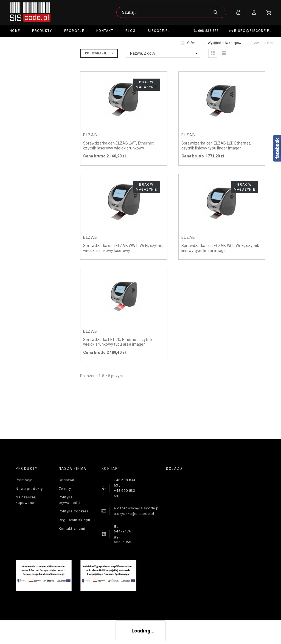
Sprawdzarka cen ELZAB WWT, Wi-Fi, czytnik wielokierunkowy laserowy (123, 248)
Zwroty (65, 489)
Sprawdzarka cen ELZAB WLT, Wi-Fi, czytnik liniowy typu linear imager (220, 248)
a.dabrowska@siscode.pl (137, 508)
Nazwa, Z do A (143, 53)
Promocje (24, 480)
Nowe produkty (29, 489)
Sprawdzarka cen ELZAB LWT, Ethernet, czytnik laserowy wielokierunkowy (119, 146)
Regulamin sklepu (75, 520)
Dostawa (67, 480)
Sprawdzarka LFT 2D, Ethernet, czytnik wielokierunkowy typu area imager (118, 342)
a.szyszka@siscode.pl (134, 514)
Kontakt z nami (72, 528)
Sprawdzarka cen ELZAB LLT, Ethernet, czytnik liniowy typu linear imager (216, 146)
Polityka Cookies (74, 511)
